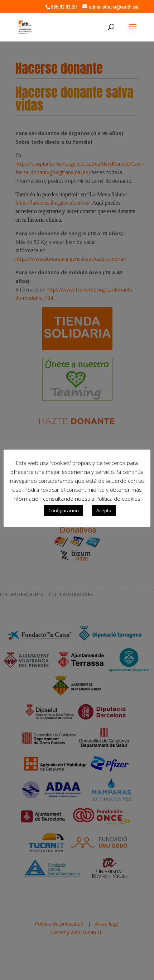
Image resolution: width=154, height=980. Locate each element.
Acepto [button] (104, 510)
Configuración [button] (64, 510)
